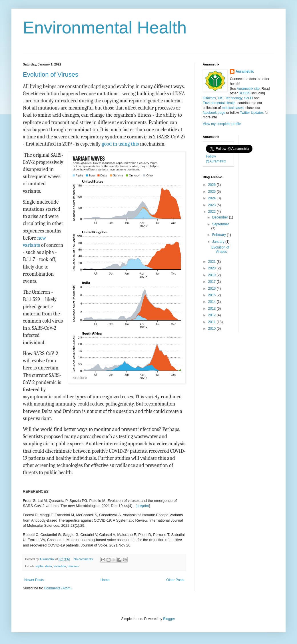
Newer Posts (34, 580)
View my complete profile (222, 124)
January (219, 242)
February (219, 235)
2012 (212, 315)
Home (105, 580)
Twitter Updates (252, 113)
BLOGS (245, 93)
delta (48, 566)
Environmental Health (105, 28)
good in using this (121, 144)
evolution (60, 566)
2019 (212, 275)
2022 (212, 212)
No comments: (84, 559)
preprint (143, 506)
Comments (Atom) (58, 588)
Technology (234, 98)
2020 (212, 268)
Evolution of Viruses (51, 74)
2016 (212, 289)
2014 (212, 302)
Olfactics (209, 98)
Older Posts (175, 580)
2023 (212, 205)
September (221, 224)
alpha (40, 566)
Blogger (169, 619)
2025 (212, 192)
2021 (212, 262)
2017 (212, 282)
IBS (221, 98)
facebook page (214, 113)
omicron (73, 566)
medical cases (233, 108)
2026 (212, 185)
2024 (212, 198)
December (221, 217)
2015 (212, 295)
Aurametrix (245, 71)
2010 (212, 329)
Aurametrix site (248, 89)
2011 (212, 322)
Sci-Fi (249, 98)
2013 (212, 309)
